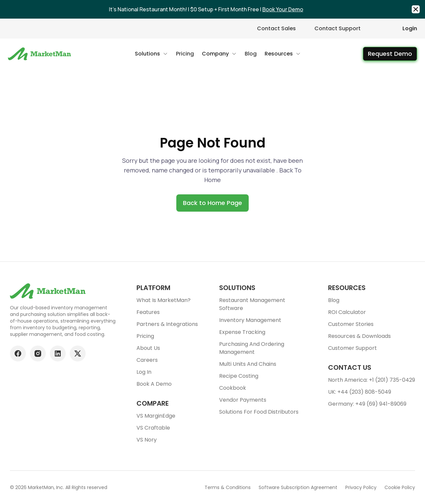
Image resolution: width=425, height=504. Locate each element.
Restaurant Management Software (252, 304)
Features (148, 312)
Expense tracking (242, 332)
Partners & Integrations (167, 324)
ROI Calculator (347, 312)
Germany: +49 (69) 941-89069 (367, 404)
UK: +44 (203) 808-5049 (360, 392)
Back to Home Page (212, 203)
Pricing (145, 336)
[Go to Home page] (40, 54)
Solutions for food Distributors (259, 412)
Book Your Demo (283, 9)
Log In (144, 372)
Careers (147, 360)
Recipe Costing (239, 376)
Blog (334, 300)
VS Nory (147, 440)
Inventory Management (250, 320)
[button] (151, 54)
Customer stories (351, 324)
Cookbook (233, 388)
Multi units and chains (248, 364)
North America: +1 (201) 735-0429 (372, 380)
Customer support (352, 348)
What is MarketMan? (164, 300)
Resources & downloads (359, 336)
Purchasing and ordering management (252, 348)
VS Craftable (153, 428)
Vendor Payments (243, 400)
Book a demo (154, 384)
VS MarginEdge (156, 416)
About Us (148, 348)
